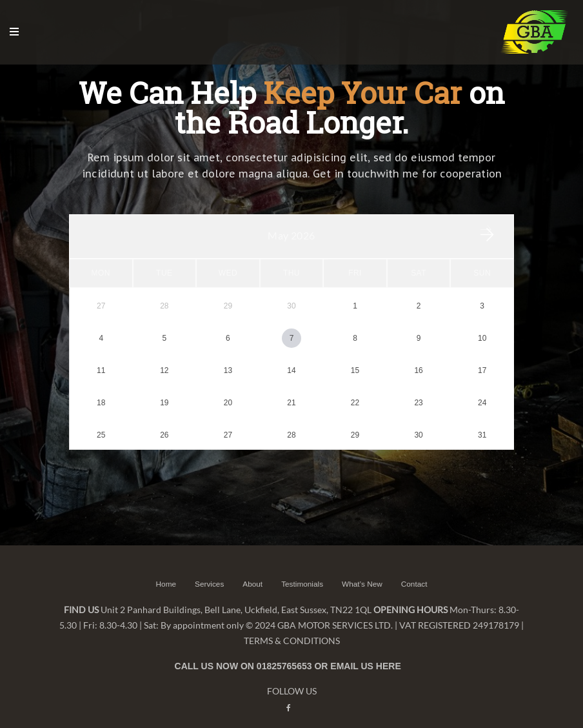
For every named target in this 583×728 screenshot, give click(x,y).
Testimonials (302, 569)
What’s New (363, 569)
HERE (389, 651)
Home (164, 569)
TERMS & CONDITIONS (292, 625)
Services (208, 569)
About (252, 569)
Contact (415, 569)
